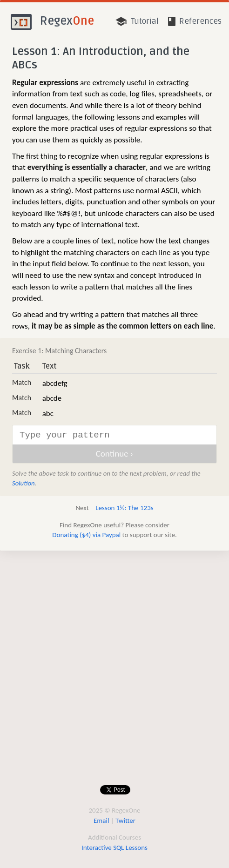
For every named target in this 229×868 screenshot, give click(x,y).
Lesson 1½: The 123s (124, 508)
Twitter (125, 821)
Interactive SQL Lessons (114, 848)
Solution (24, 483)
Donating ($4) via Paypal (86, 535)
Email (101, 821)
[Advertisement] (111, 669)
